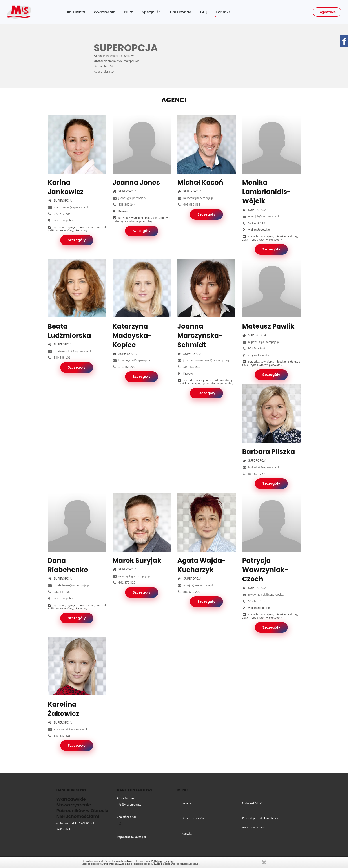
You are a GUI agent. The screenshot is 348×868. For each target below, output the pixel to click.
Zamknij (264, 862)
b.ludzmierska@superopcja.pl (69, 351)
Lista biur (188, 803)
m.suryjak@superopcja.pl (132, 576)
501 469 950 (189, 367)
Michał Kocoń (200, 183)
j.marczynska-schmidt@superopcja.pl (204, 360)
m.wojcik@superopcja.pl (261, 217)
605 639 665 (189, 205)
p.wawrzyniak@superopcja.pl (264, 595)
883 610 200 (189, 592)
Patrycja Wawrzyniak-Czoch (265, 570)
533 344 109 (59, 592)
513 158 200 (124, 367)
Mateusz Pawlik (268, 326)
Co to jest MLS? (252, 803)
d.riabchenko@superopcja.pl (69, 585)
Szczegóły (77, 240)
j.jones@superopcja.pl (129, 198)
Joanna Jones (136, 183)
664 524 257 (254, 474)
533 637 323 (59, 736)
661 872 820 (124, 583)
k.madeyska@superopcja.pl (133, 360)
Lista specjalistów (193, 819)
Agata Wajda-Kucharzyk (202, 565)
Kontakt (187, 834)
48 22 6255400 (127, 798)
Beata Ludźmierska (69, 331)
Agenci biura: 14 (104, 72)
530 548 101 (59, 358)
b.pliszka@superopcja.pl (261, 467)
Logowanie (327, 12)
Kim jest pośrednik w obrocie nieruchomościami (261, 823)
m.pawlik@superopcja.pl (261, 342)
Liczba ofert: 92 (104, 66)
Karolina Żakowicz (64, 709)
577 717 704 (59, 214)
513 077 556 (254, 349)
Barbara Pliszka (269, 452)
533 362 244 (124, 205)
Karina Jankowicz (66, 187)
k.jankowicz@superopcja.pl (68, 207)
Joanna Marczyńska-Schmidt (200, 336)
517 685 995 (254, 601)
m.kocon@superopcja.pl (196, 198)
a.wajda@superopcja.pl (195, 585)
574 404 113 (254, 223)
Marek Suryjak (137, 561)
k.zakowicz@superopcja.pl (67, 729)
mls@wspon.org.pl (129, 805)
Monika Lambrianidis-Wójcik (267, 192)
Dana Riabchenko (68, 565)
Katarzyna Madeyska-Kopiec (132, 336)
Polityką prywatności (162, 861)
